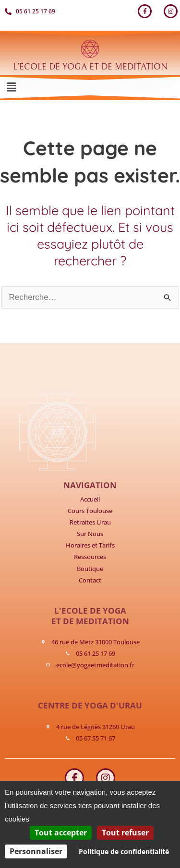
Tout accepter (61, 833)
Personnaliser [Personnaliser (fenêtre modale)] (36, 851)
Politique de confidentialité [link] (124, 851)
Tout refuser (125, 833)
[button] (11, 88)
